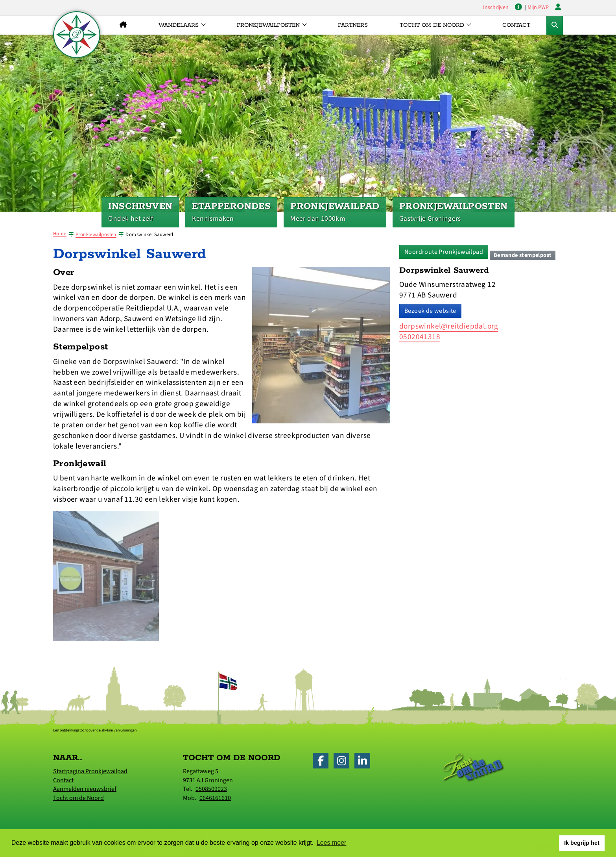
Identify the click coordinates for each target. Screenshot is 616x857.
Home (60, 234)
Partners (353, 25)
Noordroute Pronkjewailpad (444, 252)
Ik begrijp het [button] (582, 843)
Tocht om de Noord (78, 798)
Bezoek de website (430, 311)
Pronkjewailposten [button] (268, 25)
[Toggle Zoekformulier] (555, 25)
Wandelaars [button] (179, 25)
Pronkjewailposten (96, 235)
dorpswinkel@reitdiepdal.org (449, 326)
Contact (516, 25)
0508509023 (211, 789)
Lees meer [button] (332, 843)
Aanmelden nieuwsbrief (85, 789)
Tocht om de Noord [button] (432, 25)
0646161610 (215, 798)
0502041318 (420, 337)
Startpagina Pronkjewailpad (90, 771)
